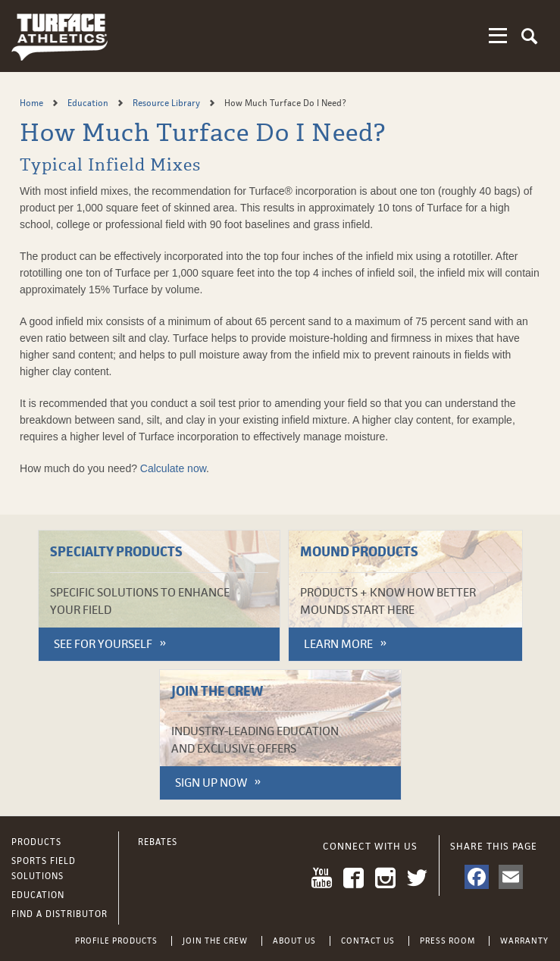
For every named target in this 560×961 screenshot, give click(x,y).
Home (33, 103)
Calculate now (173, 468)
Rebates (158, 842)
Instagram (385, 878)
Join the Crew (215, 941)
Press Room (447, 941)
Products (36, 842)
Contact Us (368, 941)
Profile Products (116, 941)
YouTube (322, 878)
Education (89, 103)
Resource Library (167, 103)
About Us (294, 941)
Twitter (417, 878)
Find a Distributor (59, 914)
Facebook (354, 878)
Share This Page (494, 846)
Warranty (524, 941)
